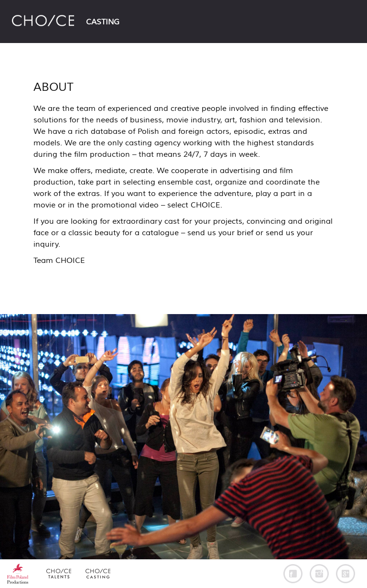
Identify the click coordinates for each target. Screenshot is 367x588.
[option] (183, 436)
